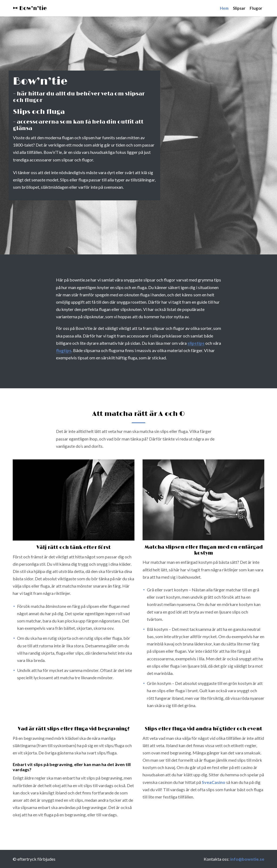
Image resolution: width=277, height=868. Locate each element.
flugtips (64, 350)
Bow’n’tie (30, 8)
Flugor (256, 8)
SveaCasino (214, 782)
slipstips (196, 343)
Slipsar (239, 8)
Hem (224, 8)
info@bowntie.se (247, 859)
